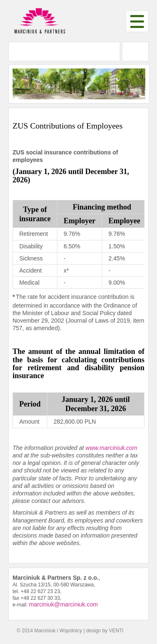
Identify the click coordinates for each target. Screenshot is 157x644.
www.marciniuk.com (111, 448)
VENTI (116, 631)
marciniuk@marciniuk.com (63, 604)
